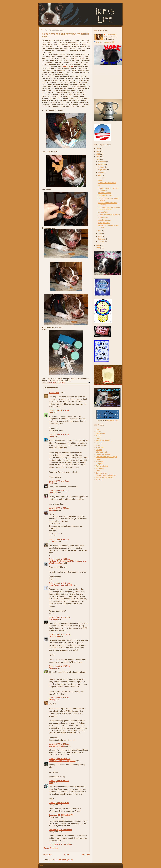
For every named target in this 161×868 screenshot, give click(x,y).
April (100, 234)
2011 (98, 154)
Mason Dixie (68, 66)
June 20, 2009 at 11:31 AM (60, 583)
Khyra (98, 445)
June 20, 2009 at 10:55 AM (60, 559)
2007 (98, 248)
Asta (98, 429)
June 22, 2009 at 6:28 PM (59, 803)
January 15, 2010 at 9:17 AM (60, 830)
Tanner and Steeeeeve (104, 478)
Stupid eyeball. (103, 217)
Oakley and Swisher (103, 454)
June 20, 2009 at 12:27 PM (60, 666)
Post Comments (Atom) (63, 860)
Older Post (85, 855)
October (102, 167)
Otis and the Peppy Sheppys (106, 457)
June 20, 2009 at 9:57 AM (59, 540)
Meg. (100, 186)
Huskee (99, 443)
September (103, 170)
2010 (98, 157)
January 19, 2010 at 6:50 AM (60, 845)
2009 (98, 159)
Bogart (98, 431)
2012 (98, 151)
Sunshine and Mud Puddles (106, 475)
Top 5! (100, 180)
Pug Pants (100, 461)
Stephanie (53, 668)
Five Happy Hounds (103, 441)
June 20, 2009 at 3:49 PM (59, 698)
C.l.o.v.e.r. (53, 542)
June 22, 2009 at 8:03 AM (59, 781)
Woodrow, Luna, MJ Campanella (62, 761)
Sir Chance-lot (101, 473)
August (101, 172)
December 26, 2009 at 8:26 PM (61, 815)
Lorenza (52, 510)
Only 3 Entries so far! (106, 196)
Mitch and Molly (102, 452)
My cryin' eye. (103, 212)
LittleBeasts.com (112, 420)
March (101, 236)
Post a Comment (51, 848)
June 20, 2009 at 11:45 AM (60, 617)
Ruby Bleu (53, 493)
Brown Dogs (100, 434)
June (100, 178)
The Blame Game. (104, 220)
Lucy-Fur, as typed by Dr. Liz (61, 585)
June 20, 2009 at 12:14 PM (60, 634)
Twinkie (99, 480)
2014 (98, 149)
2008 (98, 245)
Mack (51, 483)
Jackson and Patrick (57, 746)
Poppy (98, 459)
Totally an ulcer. (104, 223)
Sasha (98, 471)
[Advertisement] (108, 82)
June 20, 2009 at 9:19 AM (59, 508)
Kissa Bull (100, 447)
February (102, 239)
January (102, 242)
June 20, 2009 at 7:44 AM (59, 491)
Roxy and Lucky (102, 466)
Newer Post (48, 855)
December (102, 162)
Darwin (98, 436)
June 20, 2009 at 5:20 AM (59, 435)
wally (51, 783)
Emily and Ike (112, 35)
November (102, 164)
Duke (51, 412)
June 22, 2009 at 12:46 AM (60, 759)
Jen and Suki (54, 636)
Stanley (52, 700)
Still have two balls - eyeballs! (109, 215)
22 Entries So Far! (104, 193)
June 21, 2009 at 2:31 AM (59, 744)
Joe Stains (53, 619)
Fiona (98, 438)
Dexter (52, 437)
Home (66, 855)
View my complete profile (105, 42)
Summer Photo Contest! (107, 183)
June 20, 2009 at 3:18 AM (59, 410)
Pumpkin (99, 464)
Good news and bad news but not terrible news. (109, 208)
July (100, 175)
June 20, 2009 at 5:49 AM (59, 481)
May (100, 231)
